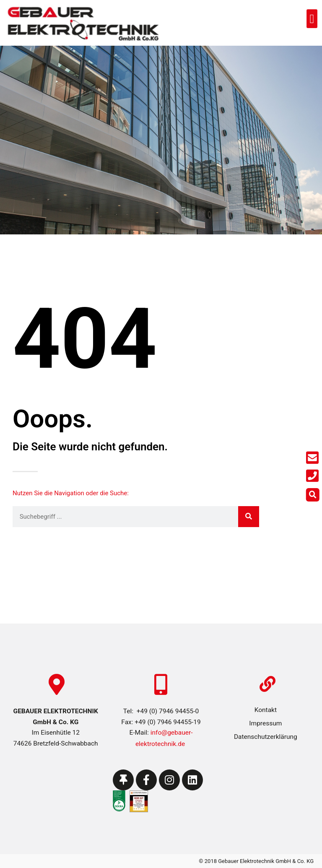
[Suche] (249, 517)
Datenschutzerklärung (266, 737)
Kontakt (266, 710)
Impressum (265, 723)
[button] (311, 19)
